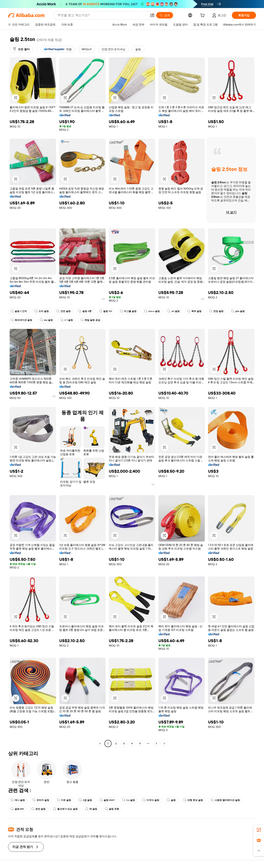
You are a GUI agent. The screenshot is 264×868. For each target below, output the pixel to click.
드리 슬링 (42, 311)
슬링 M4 (17, 809)
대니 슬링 (18, 800)
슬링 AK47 (107, 800)
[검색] (165, 15)
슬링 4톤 (85, 311)
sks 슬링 (46, 320)
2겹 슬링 (85, 800)
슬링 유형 (112, 809)
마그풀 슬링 (128, 311)
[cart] (203, 16)
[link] (259, 830)
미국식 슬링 (151, 800)
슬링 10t (106, 311)
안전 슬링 (64, 311)
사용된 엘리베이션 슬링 (225, 800)
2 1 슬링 (67, 320)
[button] (152, 15)
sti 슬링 (174, 311)
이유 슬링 (64, 800)
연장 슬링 (216, 311)
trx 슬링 (129, 800)
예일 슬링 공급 (90, 320)
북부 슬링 (194, 311)
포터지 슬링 (41, 800)
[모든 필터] (21, 49)
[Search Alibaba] (102, 15)
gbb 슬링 (238, 311)
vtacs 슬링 (152, 311)
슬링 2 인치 (19, 311)
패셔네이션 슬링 (21, 320)
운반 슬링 (38, 809)
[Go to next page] (164, 744)
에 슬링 (91, 809)
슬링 (171, 800)
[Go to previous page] (100, 744)
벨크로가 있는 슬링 (65, 809)
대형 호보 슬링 (193, 800)
